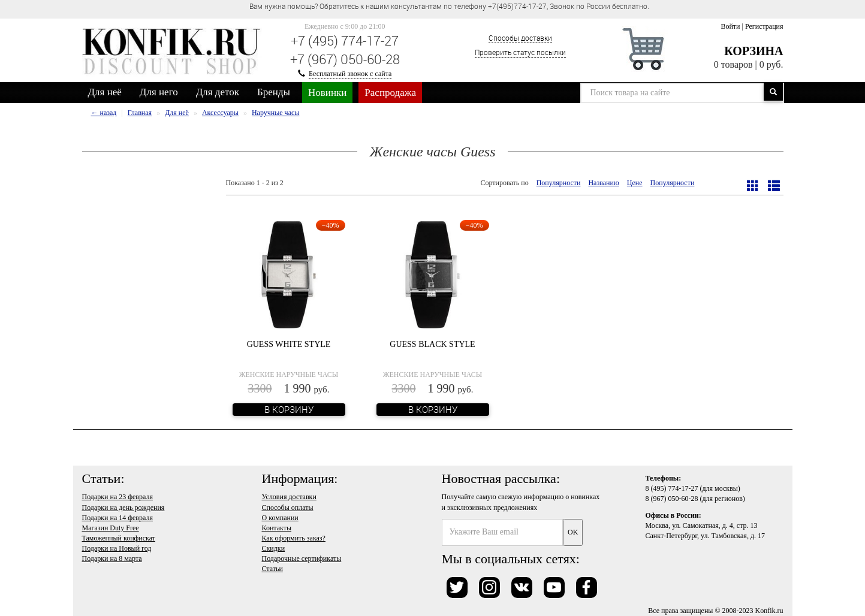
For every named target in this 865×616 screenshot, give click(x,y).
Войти (730, 26)
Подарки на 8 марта (112, 558)
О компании (280, 518)
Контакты (277, 528)
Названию (603, 183)
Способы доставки (520, 38)
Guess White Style (289, 344)
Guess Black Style (432, 344)
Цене (635, 183)
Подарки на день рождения (123, 508)
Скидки (274, 548)
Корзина (754, 51)
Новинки (327, 93)
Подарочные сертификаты (302, 558)
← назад (104, 113)
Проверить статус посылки (520, 52)
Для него (159, 92)
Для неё (105, 92)
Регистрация (764, 26)
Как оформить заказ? (294, 538)
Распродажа (390, 93)
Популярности (559, 183)
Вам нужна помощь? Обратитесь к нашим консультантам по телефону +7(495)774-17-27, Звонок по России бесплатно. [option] (449, 6)
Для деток (218, 92)
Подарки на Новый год (117, 548)
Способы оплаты (288, 508)
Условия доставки (289, 497)
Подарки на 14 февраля (117, 518)
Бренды (274, 92)
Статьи (272, 569)
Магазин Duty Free (111, 528)
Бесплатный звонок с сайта (350, 74)
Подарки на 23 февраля (117, 497)
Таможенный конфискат (119, 538)
